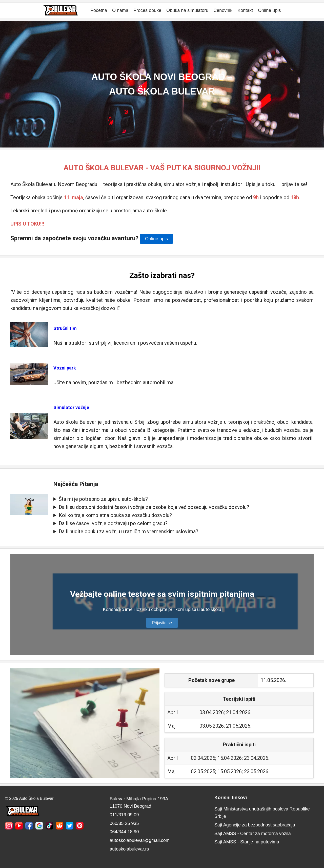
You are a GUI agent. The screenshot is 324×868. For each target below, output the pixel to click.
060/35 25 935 (124, 823)
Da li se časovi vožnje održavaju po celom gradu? (113, 523)
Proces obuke (147, 10)
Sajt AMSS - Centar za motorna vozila (253, 834)
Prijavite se (162, 623)
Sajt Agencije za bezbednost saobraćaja (255, 825)
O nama (120, 10)
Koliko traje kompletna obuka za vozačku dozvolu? (115, 515)
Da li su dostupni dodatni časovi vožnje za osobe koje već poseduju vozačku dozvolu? (154, 507)
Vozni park (65, 368)
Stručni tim (65, 328)
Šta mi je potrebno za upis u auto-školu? (103, 499)
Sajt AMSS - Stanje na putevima (247, 842)
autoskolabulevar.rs (129, 849)
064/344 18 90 (124, 832)
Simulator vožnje (71, 407)
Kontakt (245, 10)
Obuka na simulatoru (187, 10)
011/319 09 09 (124, 815)
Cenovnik (223, 10)
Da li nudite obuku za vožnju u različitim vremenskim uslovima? (128, 531)
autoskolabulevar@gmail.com (139, 840)
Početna (99, 10)
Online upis (269, 10)
